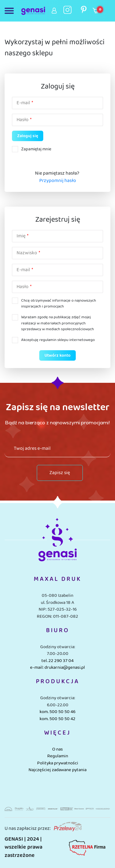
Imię (21, 236)
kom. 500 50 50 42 (57, 719)
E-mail (23, 103)
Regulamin (58, 756)
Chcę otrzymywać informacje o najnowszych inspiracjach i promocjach (59, 303)
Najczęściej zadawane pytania (57, 770)
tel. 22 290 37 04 (57, 661)
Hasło (23, 120)
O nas (57, 749)
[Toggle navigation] (10, 11)
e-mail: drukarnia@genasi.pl (57, 668)
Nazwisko (27, 253)
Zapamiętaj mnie (36, 149)
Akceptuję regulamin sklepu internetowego (58, 340)
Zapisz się (60, 473)
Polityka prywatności (58, 763)
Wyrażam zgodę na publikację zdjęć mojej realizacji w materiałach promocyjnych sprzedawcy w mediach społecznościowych (57, 323)
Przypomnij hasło (58, 181)
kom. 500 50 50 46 (57, 712)
